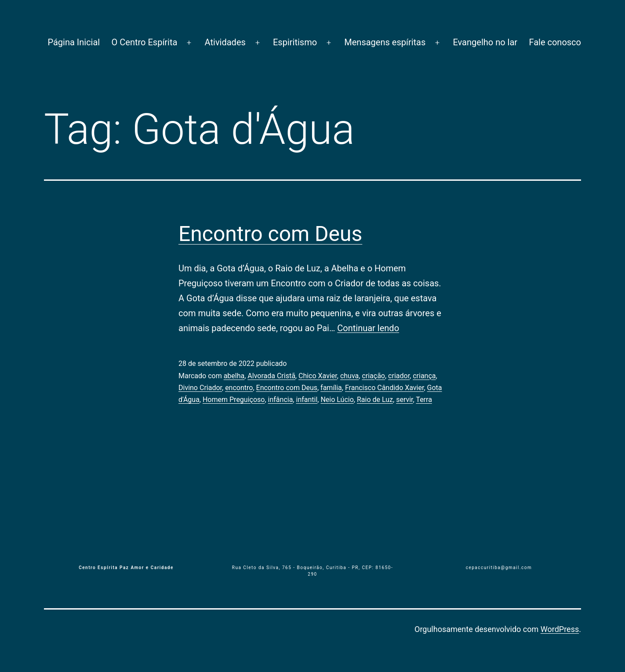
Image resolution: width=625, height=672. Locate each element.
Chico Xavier (318, 376)
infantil (307, 400)
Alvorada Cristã (271, 376)
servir (404, 400)
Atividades (225, 42)
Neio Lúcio (337, 400)
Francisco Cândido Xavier (384, 388)
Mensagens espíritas (385, 42)
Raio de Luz (375, 400)
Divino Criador (200, 388)
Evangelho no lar (485, 42)
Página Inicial (74, 42)
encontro (239, 388)
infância (281, 400)
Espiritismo (295, 42)
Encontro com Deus (270, 234)
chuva (349, 376)
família (331, 388)
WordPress (560, 629)
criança (424, 376)
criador (399, 376)
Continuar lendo (368, 328)
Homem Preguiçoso (234, 400)
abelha (234, 376)
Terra (424, 400)
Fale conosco (555, 42)
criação (373, 376)
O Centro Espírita (145, 42)
